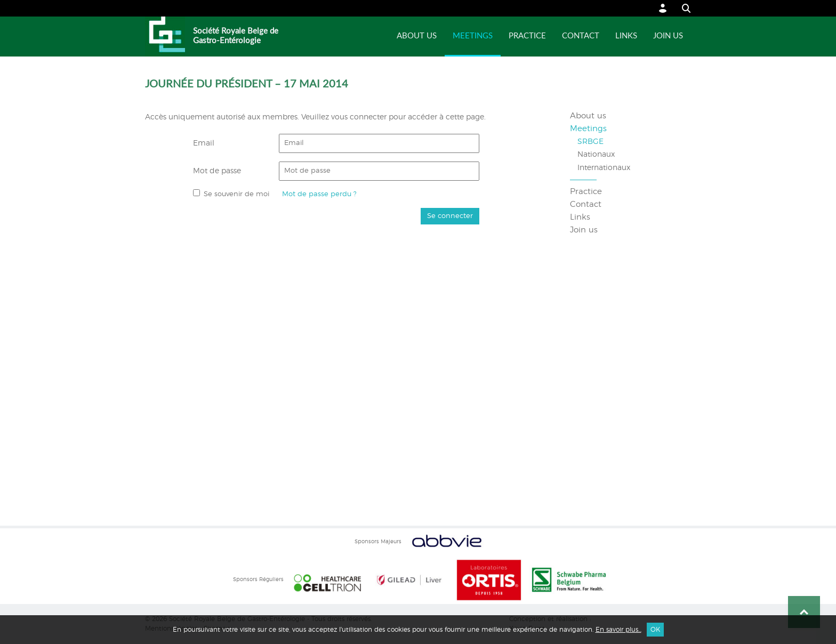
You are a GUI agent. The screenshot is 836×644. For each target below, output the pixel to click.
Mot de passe (217, 171)
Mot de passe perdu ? (319, 194)
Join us (668, 36)
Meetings (473, 36)
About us (417, 36)
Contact (581, 36)
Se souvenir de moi (236, 194)
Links (626, 36)
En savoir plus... (618, 630)
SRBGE (590, 142)
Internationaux (604, 168)
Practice (527, 36)
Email (204, 143)
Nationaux (596, 155)
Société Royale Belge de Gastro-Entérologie (236, 36)
